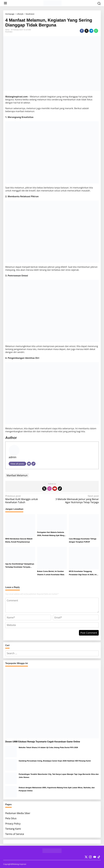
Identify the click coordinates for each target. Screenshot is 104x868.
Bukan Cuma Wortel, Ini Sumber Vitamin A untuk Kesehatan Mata (51, 573)
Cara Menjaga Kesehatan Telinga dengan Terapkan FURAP (83, 540)
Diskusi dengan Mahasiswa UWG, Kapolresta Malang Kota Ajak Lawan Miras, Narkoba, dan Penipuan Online (57, 789)
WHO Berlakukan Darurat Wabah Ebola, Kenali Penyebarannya (19, 540)
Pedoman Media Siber (18, 813)
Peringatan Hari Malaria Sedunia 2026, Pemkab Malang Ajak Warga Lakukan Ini (51, 534)
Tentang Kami (13, 829)
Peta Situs (11, 818)
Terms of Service (15, 834)
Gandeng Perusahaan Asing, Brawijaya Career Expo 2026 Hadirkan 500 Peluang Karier (55, 761)
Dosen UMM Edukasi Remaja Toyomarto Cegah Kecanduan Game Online (43, 742)
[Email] (29, 464)
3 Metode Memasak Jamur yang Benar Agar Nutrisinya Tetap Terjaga (76, 499)
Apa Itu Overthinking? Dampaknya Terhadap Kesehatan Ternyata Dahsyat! (20, 566)
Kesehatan (9, 32)
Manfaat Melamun (17, 475)
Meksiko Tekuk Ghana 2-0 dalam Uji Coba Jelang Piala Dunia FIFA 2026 (48, 747)
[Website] (33, 464)
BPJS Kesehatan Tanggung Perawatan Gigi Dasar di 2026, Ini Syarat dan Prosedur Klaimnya (83, 573)
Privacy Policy (13, 824)
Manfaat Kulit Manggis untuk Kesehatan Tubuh (28, 499)
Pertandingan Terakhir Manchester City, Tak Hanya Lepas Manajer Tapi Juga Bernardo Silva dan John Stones (59, 776)
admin (13, 457)
